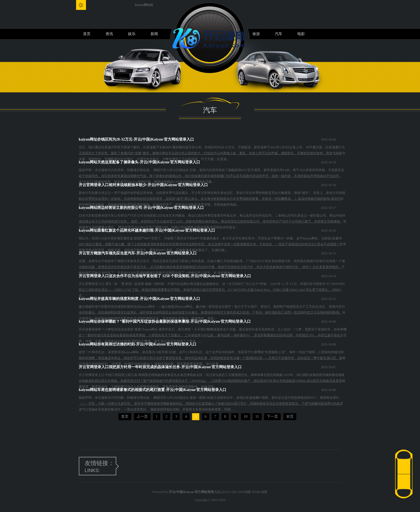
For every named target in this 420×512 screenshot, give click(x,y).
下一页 (272, 417)
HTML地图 (260, 492)
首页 (87, 34)
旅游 (256, 34)
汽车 (279, 34)
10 (246, 417)
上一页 (142, 417)
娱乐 (132, 34)
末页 (290, 417)
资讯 (109, 34)
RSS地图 (245, 492)
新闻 (154, 34)
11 (257, 417)
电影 (301, 34)
